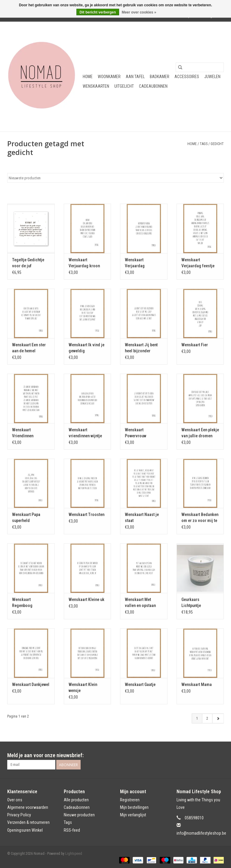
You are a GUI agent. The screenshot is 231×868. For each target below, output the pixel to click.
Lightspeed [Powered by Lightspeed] (74, 854)
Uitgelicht (124, 86)
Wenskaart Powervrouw (136, 433)
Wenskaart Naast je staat (142, 517)
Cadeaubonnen (153, 86)
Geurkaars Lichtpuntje (191, 602)
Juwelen (212, 77)
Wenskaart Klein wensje (83, 687)
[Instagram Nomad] (219, 755)
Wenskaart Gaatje (140, 684)
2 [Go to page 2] (207, 718)
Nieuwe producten (79, 815)
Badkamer (160, 77)
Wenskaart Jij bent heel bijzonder (141, 348)
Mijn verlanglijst (133, 815)
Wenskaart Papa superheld (26, 517)
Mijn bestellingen (134, 807)
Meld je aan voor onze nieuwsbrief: (45, 755)
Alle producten (76, 800)
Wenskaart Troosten (86, 514)
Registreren (130, 800)
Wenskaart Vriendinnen (23, 433)
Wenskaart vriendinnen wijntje (85, 433)
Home (88, 77)
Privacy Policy (19, 815)
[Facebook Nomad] (208, 755)
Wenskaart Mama (197, 684)
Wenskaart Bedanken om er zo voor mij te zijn (200, 518)
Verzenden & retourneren (28, 822)
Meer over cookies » (139, 12)
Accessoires (187, 77)
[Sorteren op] (115, 178)
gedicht (217, 144)
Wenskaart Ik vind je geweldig (86, 348)
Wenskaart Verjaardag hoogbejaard (136, 263)
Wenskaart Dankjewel (31, 684)
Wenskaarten (96, 86)
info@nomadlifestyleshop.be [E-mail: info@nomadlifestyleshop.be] (201, 833)
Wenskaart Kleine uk (86, 599)
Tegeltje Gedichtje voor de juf (28, 263)
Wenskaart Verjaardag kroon (84, 263)
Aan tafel (135, 77)
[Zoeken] (200, 67)
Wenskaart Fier (195, 345)
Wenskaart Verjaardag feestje (198, 263)
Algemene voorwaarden (28, 807)
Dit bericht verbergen (98, 12)
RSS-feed (72, 830)
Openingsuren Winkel (25, 830)
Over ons (15, 800)
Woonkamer (109, 77)
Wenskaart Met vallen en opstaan (140, 602)
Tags (204, 144)
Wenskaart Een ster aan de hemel (29, 348)
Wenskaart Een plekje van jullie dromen (200, 433)
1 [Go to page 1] (197, 718)
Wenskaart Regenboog (22, 602)
